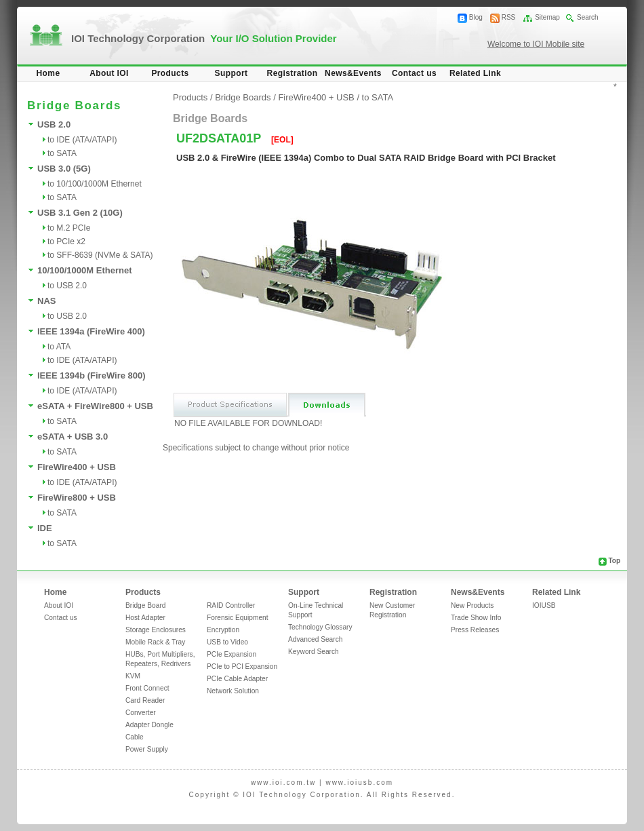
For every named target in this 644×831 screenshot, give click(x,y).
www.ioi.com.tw (283, 782)
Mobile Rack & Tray (155, 642)
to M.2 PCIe (69, 228)
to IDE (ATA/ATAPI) (82, 140)
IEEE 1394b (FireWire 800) (92, 375)
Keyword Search (314, 652)
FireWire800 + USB (77, 498)
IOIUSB (544, 605)
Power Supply (147, 749)
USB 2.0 (54, 124)
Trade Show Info (476, 618)
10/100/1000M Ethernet (84, 270)
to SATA (62, 153)
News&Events (353, 73)
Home (48, 73)
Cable (135, 737)
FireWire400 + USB (77, 467)
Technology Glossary (320, 627)
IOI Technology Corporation (204, 38)
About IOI (109, 73)
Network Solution (233, 691)
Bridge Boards (243, 97)
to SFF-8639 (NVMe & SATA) (100, 255)
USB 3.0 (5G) (64, 169)
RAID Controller (231, 605)
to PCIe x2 (66, 241)
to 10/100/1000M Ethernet (95, 184)
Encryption (223, 630)
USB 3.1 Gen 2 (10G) (80, 213)
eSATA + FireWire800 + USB (95, 406)
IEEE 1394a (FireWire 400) (91, 331)
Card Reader (145, 700)
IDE (45, 528)
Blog (476, 17)
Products (170, 73)
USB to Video (227, 642)
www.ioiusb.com (359, 782)
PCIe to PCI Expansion (242, 666)
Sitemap (547, 17)
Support (232, 73)
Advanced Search (315, 639)
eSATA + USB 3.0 (73, 437)
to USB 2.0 (67, 286)
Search (588, 17)
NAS (46, 301)
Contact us (414, 73)
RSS (509, 17)
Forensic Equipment (238, 618)
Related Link (475, 73)
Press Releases (475, 630)
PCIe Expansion (232, 654)
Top (614, 561)
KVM (133, 676)
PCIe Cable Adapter (237, 679)
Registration (293, 73)
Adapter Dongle (149, 725)
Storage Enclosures (156, 630)
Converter (141, 713)
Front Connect (147, 688)
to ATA (59, 347)
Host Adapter (145, 618)
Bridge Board (145, 605)
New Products (472, 605)
